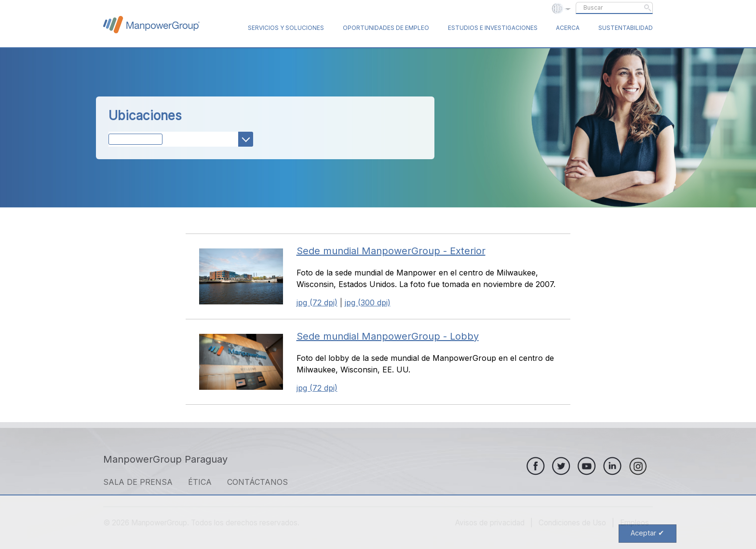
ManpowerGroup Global (151, 25)
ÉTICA (200, 482)
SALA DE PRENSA (138, 482)
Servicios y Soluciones (286, 28)
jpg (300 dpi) (368, 302)
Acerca (568, 28)
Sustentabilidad (626, 28)
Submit (648, 8)
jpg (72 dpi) (317, 302)
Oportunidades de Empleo (386, 28)
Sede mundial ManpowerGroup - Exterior (391, 251)
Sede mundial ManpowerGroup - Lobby (388, 336)
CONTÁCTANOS (257, 482)
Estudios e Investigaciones (493, 28)
